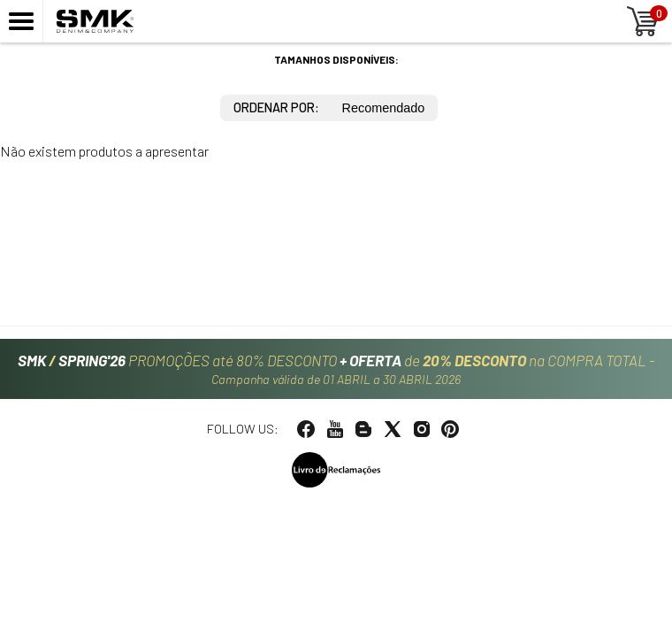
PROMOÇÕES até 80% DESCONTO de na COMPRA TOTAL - (336, 369)
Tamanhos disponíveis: (336, 59)
